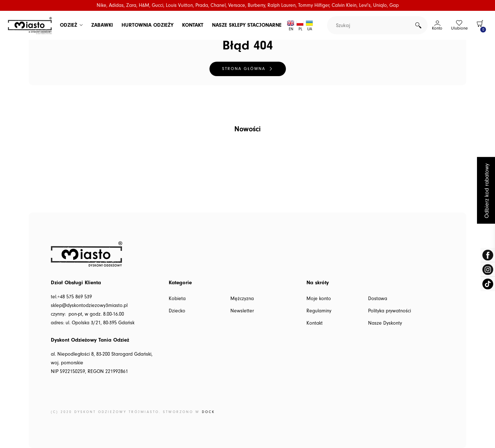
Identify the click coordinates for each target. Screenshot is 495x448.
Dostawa (378, 299)
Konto (437, 28)
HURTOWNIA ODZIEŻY (147, 25)
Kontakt (315, 323)
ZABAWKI (102, 25)
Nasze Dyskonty (385, 323)
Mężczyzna (242, 299)
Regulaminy (319, 311)
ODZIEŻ (68, 25)
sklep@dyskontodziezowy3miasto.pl (89, 306)
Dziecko (177, 311)
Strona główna (244, 69)
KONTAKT (193, 25)
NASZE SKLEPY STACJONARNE (247, 25)
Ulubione (459, 28)
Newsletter (242, 311)
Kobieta (177, 299)
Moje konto (319, 299)
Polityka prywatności (390, 311)
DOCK (208, 412)
